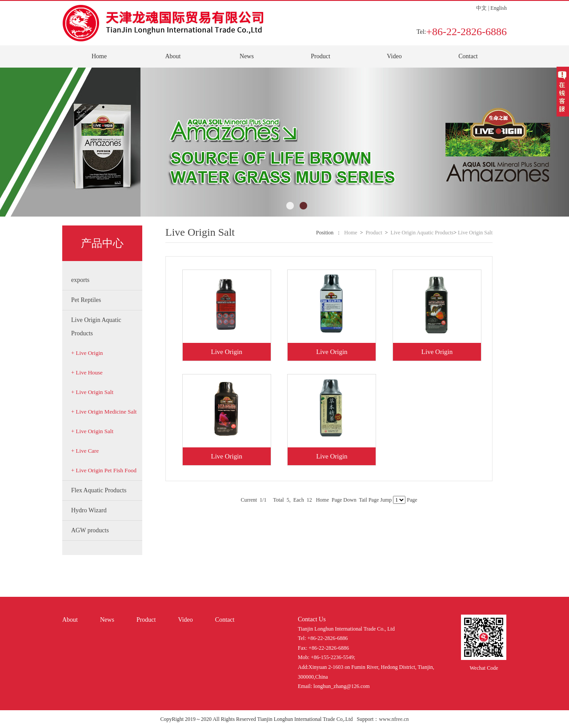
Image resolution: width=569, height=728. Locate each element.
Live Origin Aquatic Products (422, 233)
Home (99, 56)
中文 (481, 8)
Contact (468, 56)
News (247, 56)
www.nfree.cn (394, 719)
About (173, 56)
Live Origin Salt (475, 233)
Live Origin (226, 352)
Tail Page (369, 500)
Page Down (344, 500)
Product (321, 56)
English (499, 8)
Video (394, 56)
